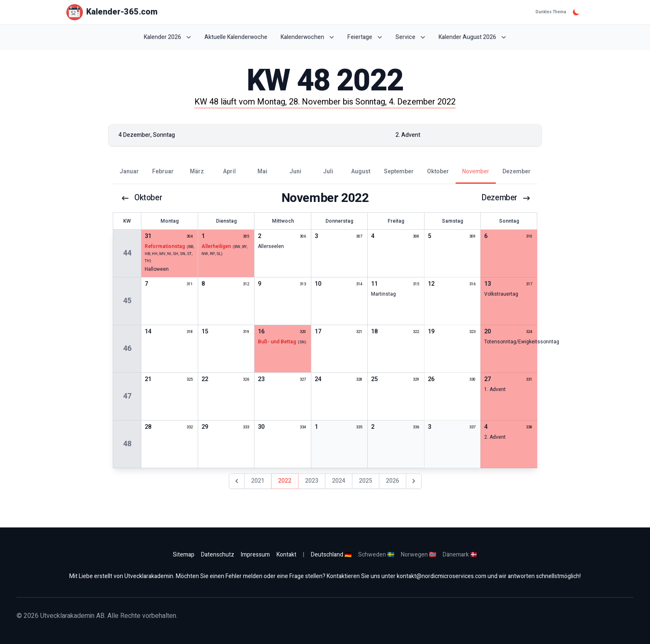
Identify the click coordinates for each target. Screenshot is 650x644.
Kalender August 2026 (472, 37)
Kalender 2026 (167, 37)
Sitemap (184, 555)
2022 (285, 481)
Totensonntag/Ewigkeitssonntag (522, 342)
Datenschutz (218, 555)
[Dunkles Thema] (576, 12)
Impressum (255, 555)
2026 (393, 481)
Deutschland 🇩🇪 (331, 555)
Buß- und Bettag (277, 342)
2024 (339, 481)
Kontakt (286, 555)
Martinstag (383, 294)
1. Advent (495, 389)
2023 (312, 481)
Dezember (506, 198)
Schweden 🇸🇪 (376, 555)
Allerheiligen (216, 246)
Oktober (142, 198)
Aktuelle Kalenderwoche (236, 37)
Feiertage (365, 37)
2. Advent (495, 437)
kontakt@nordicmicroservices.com (441, 576)
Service (410, 37)
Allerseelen (271, 246)
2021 (258, 481)
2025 (366, 481)
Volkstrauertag (501, 294)
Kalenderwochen (307, 37)
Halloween (157, 269)
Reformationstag (165, 246)
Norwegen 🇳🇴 (418, 555)
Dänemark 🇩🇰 (460, 555)
